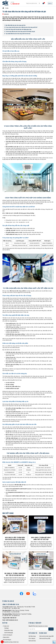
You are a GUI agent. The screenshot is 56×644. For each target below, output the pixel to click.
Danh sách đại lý (32, 641)
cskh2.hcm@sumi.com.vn (12, 620)
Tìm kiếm (51, 629)
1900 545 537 (13, 618)
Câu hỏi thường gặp (9, 633)
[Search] (39, 3)
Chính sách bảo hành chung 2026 (46, 636)
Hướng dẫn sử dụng (8, 630)
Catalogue (6, 628)
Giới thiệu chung (32, 636)
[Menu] (50, 3)
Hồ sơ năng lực (32, 638)
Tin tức (7, 8)
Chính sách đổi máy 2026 (45, 638)
